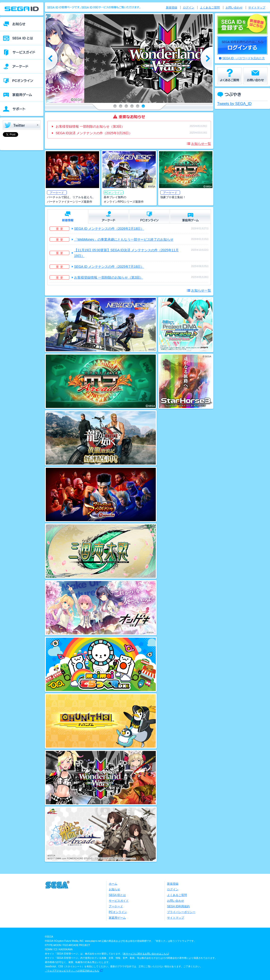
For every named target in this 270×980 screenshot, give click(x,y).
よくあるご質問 (210, 8)
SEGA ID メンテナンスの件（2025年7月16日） (109, 267)
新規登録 (172, 8)
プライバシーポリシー (181, 912)
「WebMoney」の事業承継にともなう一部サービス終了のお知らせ (124, 239)
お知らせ (114, 889)
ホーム (113, 884)
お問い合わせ (234, 8)
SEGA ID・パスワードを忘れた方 (244, 58)
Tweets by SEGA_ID (234, 104)
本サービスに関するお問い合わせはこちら (146, 954)
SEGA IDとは (117, 895)
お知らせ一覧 (201, 144)
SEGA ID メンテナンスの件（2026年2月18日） (109, 229)
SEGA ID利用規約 (178, 906)
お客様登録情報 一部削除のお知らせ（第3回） (90, 126)
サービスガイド (119, 901)
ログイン (189, 8)
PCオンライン (118, 912)
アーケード (116, 906)
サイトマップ (257, 8)
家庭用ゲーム (117, 918)
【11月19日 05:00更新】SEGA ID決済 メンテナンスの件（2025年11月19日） (126, 253)
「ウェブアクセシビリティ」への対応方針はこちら (72, 971)
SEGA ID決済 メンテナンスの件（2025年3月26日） (94, 133)
